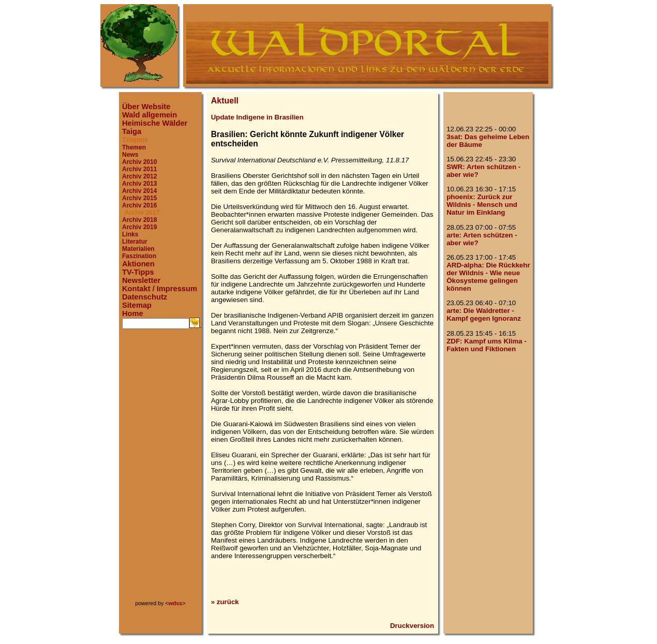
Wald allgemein (150, 115)
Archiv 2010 (139, 162)
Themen (134, 147)
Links (130, 234)
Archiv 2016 (139, 205)
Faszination (139, 256)
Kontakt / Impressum (160, 289)
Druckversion (412, 626)
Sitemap (137, 305)
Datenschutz (145, 297)
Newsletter (141, 280)
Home (133, 313)
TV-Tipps (138, 272)
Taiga (132, 131)
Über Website (146, 107)
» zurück (225, 602)
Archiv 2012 (139, 176)
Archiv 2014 (139, 191)
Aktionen (138, 264)
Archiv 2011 (139, 169)
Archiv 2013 (139, 184)
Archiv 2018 (139, 220)
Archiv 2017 (142, 213)
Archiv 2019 (139, 227)
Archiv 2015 (139, 198)
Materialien (138, 249)
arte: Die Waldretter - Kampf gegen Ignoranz (484, 314)
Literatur (135, 242)
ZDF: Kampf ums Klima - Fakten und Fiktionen (487, 345)
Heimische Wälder (155, 123)
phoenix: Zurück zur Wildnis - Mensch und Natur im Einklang (482, 205)
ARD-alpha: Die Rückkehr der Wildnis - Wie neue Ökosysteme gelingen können (488, 277)
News (130, 155)
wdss (176, 603)
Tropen (135, 140)
